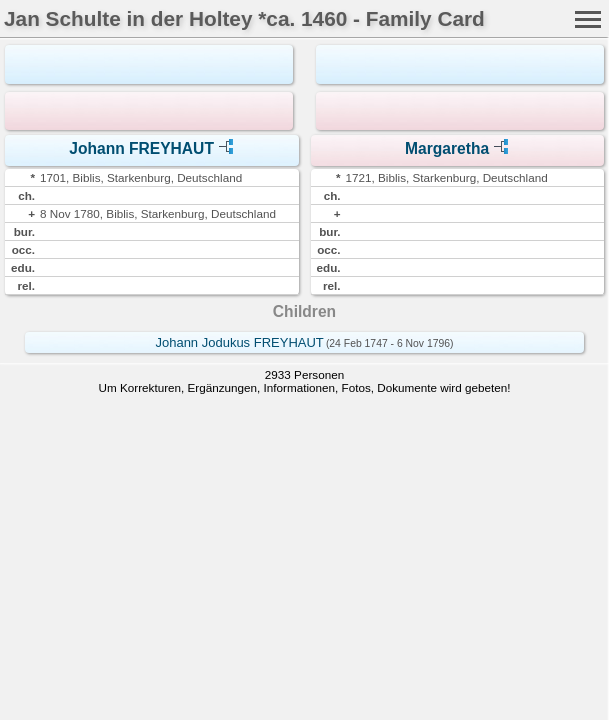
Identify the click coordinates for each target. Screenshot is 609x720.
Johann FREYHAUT (141, 148)
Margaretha (447, 148)
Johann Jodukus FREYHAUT (239, 342)
